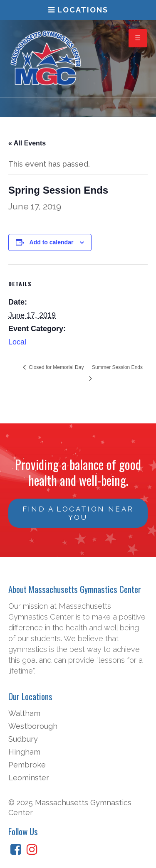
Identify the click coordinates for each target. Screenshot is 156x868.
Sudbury (23, 739)
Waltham (24, 713)
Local (17, 342)
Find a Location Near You (78, 513)
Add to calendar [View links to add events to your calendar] (52, 242)
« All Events (27, 143)
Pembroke (27, 765)
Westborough (33, 726)
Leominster (29, 778)
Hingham (24, 752)
